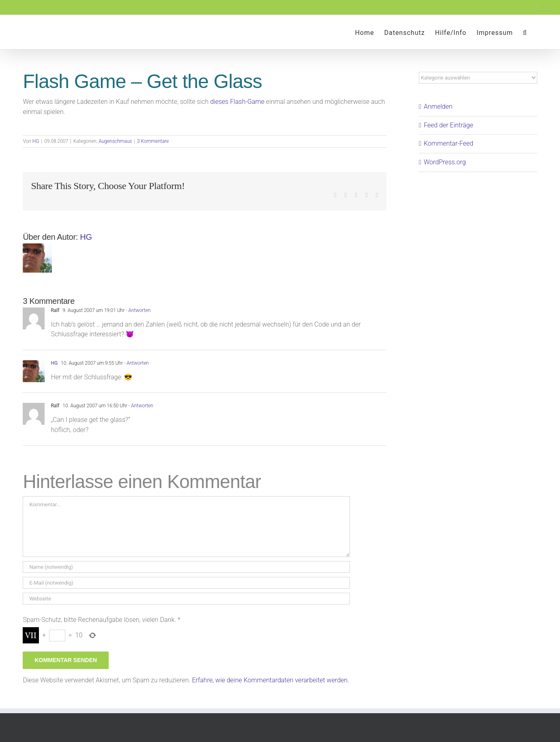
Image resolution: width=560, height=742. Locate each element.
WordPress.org (445, 162)
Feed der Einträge (448, 125)
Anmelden (438, 106)
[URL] (186, 599)
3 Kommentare (153, 141)
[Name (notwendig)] (186, 567)
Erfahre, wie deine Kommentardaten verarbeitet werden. (270, 680)
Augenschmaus (115, 141)
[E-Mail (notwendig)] (186, 583)
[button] (525, 32)
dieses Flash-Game (237, 102)
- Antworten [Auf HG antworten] (136, 363)
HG (36, 141)
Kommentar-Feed (448, 143)
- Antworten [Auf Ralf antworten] (137, 310)
